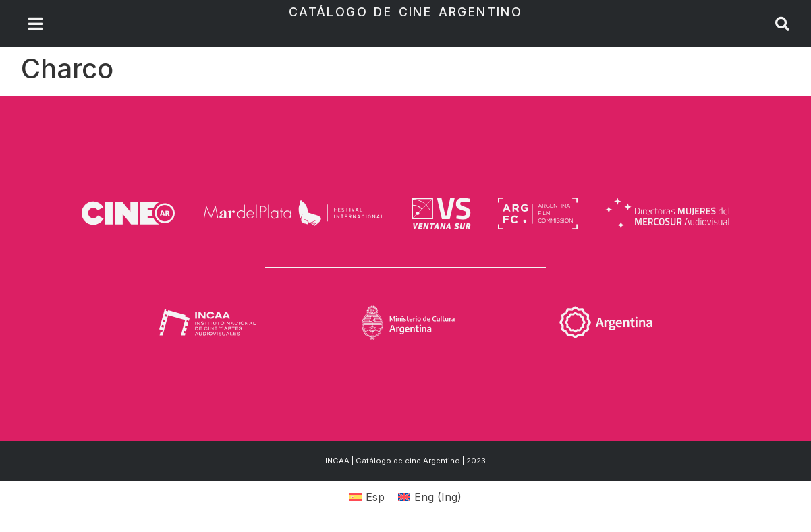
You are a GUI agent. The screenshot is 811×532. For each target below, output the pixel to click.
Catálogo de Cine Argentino (405, 12)
